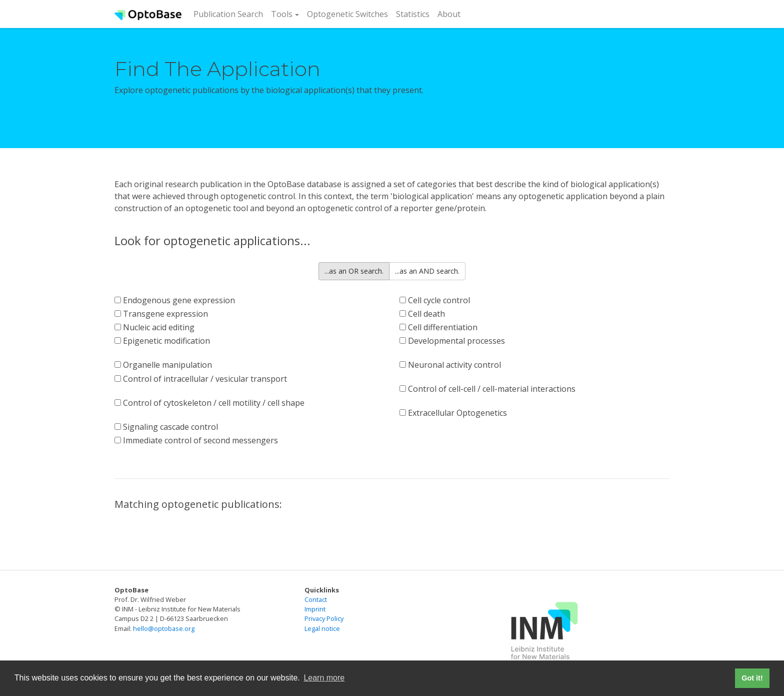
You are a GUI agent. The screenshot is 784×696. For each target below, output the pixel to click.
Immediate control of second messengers (196, 440)
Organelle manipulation (163, 365)
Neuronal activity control (450, 365)
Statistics (413, 14)
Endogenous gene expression (175, 300)
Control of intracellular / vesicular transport (201, 379)
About (449, 14)
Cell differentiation (438, 327)
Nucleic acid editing (154, 327)
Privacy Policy (324, 618)
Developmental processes (452, 341)
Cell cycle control (435, 300)
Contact (316, 599)
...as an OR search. (354, 271)
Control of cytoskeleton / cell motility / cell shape (209, 403)
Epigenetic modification (162, 341)
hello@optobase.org (164, 628)
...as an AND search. (427, 271)
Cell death (422, 314)
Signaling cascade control (166, 427)
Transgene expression (161, 314)
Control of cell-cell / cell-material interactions (487, 389)
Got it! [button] (752, 678)
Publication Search (230, 14)
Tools (282, 14)
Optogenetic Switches (347, 14)
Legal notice (322, 628)
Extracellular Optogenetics (453, 413)
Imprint (315, 609)
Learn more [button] (324, 678)
